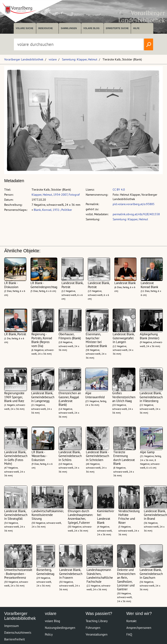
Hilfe (136, 28)
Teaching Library (97, 621)
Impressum (11, 626)
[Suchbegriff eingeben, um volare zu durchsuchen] (79, 44)
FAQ (129, 634)
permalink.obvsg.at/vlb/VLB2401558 (136, 214)
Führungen (93, 628)
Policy (49, 634)
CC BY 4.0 (119, 190)
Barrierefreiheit (15, 639)
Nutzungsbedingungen (60, 628)
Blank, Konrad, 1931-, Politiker (53, 210)
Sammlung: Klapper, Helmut (80, 59)
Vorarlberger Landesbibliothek (24, 59)
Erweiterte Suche (117, 28)
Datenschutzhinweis (18, 633)
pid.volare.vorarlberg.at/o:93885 (134, 204)
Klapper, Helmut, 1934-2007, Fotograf (56, 195)
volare (53, 59)
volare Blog (92, 28)
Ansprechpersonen (139, 628)
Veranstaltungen (97, 634)
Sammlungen (69, 28)
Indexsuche (46, 28)
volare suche (25, 28)
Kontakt (131, 621)
